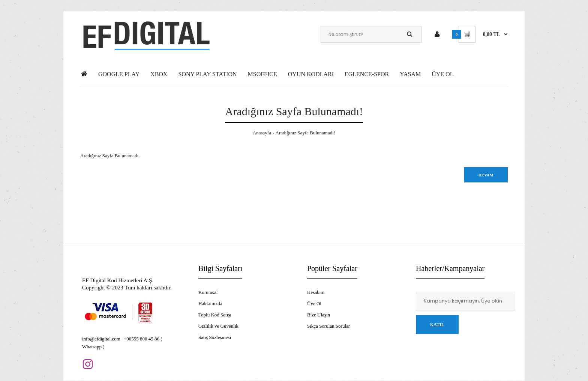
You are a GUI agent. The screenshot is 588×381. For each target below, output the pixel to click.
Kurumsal (208, 292)
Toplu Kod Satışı (215, 315)
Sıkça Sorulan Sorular (328, 326)
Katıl (437, 325)
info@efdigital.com (101, 339)
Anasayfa (262, 133)
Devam (486, 175)
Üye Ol (314, 303)
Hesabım (316, 292)
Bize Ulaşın (319, 315)
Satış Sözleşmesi (215, 337)
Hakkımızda (210, 303)
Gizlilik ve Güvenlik (218, 326)
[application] (586, 379)
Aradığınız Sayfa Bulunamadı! (306, 133)
